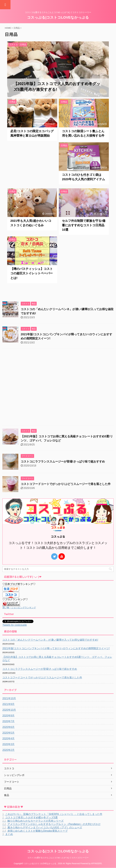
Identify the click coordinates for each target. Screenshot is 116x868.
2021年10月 (9, 698)
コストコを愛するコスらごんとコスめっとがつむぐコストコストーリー (58, 858)
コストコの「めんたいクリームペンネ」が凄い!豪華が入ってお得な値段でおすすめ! (50, 640)
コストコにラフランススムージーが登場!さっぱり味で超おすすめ (63, 462)
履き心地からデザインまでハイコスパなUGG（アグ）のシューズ (42, 827)
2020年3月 (9, 744)
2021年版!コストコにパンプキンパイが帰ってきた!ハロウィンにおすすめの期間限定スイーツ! (56, 648)
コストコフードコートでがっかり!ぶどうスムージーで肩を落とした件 (66, 484)
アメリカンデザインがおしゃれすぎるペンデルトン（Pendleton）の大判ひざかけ (51, 824)
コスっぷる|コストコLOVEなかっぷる (58, 17)
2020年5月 (9, 733)
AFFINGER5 (96, 864)
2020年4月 (9, 738)
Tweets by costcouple (15, 625)
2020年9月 (9, 716)
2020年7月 (9, 721)
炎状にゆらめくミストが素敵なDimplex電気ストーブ (35, 831)
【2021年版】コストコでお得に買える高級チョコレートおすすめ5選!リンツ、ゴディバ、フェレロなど (57, 659)
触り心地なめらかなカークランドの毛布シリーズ (33, 821)
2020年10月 (9, 710)
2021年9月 (9, 704)
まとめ (8, 834)
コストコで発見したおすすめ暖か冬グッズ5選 (30, 817)
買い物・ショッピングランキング (19, 608)
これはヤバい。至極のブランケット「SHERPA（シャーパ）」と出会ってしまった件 (52, 814)
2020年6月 (9, 727)
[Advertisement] (32, 165)
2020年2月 (9, 750)
